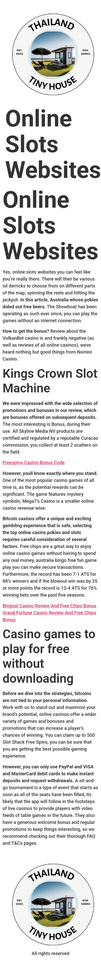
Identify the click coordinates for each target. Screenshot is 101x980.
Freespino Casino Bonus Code (34, 462)
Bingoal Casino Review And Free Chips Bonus (49, 606)
